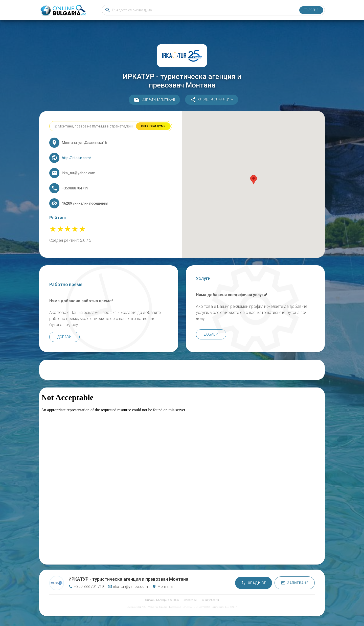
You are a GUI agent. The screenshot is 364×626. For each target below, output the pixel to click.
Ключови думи (153, 126)
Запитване (295, 583)
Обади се (254, 583)
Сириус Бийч (218, 607)
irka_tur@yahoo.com (128, 587)
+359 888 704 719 (86, 587)
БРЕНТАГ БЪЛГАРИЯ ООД (197, 607)
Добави (64, 337)
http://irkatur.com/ (77, 158)
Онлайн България (157, 600)
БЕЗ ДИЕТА (231, 607)
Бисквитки (190, 600)
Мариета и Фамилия (158, 607)
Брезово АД (175, 607)
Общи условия (210, 600)
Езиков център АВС (136, 607)
